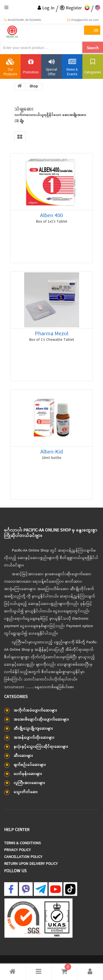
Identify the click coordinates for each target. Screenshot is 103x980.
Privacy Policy (17, 850)
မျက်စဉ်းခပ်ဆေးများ (30, 765)
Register (71, 8)
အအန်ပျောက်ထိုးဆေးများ (34, 738)
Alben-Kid (52, 452)
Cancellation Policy (23, 857)
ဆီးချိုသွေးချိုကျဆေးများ (34, 729)
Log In (46, 8)
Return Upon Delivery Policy (31, 864)
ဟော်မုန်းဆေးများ (28, 774)
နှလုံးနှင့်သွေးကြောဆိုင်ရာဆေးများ (41, 747)
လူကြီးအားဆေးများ (30, 783)
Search (93, 48)
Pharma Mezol (52, 334)
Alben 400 (51, 216)
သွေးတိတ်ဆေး (26, 792)
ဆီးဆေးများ (23, 756)
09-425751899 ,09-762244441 (23, 20)
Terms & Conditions (22, 843)
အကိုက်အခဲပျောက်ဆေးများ (36, 711)
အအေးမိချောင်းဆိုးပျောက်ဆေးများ (41, 720)
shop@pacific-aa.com (83, 20)
